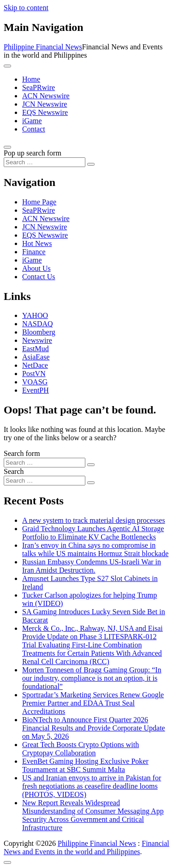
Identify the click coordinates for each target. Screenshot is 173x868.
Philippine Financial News (43, 47)
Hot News (37, 243)
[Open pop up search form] (7, 147)
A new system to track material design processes (94, 520)
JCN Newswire (45, 104)
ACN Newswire (46, 96)
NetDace (35, 365)
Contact (34, 129)
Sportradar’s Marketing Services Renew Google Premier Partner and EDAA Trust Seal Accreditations (93, 703)
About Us (36, 268)
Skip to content (26, 8)
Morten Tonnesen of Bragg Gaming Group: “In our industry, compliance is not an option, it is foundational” (92, 678)
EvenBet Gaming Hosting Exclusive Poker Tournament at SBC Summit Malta (85, 765)
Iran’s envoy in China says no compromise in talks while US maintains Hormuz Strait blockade (95, 549)
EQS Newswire (45, 112)
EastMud (36, 349)
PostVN (34, 374)
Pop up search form (33, 153)
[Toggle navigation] (7, 66)
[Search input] (45, 162)
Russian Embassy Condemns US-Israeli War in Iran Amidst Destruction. (92, 566)
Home (31, 79)
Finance (34, 252)
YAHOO (35, 315)
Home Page (39, 202)
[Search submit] (91, 164)
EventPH (36, 390)
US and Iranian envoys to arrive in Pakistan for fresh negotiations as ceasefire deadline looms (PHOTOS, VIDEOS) (92, 786)
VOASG (35, 382)
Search (14, 471)
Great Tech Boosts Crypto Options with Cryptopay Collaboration (81, 749)
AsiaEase (36, 357)
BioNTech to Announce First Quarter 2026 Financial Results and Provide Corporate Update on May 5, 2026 (94, 728)
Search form (22, 453)
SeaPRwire (39, 87)
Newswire (37, 340)
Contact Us (39, 277)
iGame (32, 121)
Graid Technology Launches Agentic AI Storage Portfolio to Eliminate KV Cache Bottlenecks (93, 533)
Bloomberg (39, 332)
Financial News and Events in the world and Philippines (86, 847)
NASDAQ (38, 324)
